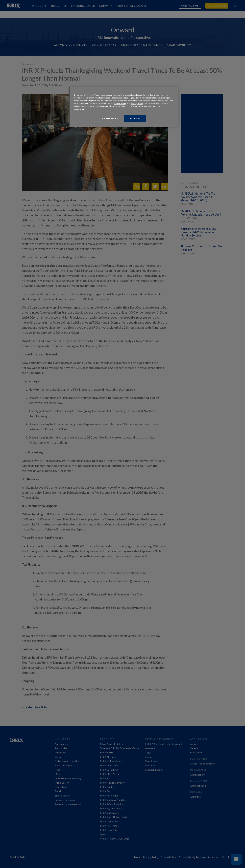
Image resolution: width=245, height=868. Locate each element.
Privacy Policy (137, 103)
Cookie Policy (120, 103)
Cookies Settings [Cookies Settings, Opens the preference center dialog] (111, 118)
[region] (124, 107)
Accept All (135, 118)
